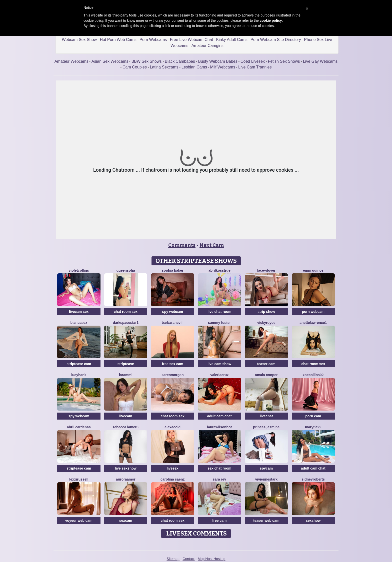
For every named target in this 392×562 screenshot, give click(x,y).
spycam (266, 468)
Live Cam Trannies (255, 67)
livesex (173, 468)
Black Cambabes (180, 61)
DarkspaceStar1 (126, 323)
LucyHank (79, 375)
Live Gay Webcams (320, 61)
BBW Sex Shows (147, 61)
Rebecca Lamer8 (126, 427)
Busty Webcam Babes (218, 61)
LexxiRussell (79, 479)
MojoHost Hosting (212, 559)
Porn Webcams (153, 40)
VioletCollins (79, 270)
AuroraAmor (126, 479)
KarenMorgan (173, 375)
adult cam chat (219, 416)
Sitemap (173, 559)
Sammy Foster (219, 323)
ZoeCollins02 (313, 375)
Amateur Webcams (71, 61)
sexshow (313, 521)
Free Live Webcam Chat (191, 40)
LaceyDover (266, 270)
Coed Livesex (253, 61)
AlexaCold (172, 427)
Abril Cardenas (79, 427)
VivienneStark (266, 479)
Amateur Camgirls (207, 46)
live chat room (219, 312)
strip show (266, 312)
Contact (188, 559)
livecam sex (79, 312)
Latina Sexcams (164, 67)
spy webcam (173, 312)
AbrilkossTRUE (219, 270)
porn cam (313, 416)
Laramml (126, 375)
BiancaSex (79, 323)
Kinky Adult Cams (232, 40)
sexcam (126, 521)
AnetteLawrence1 (313, 323)
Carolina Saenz (173, 479)
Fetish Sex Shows (284, 61)
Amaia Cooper (266, 375)
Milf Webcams (222, 67)
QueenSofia (126, 270)
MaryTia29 (313, 427)
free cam (219, 521)
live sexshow (126, 468)
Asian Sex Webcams (110, 61)
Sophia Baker (172, 270)
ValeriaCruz (219, 375)
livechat (266, 416)
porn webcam (313, 312)
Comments (182, 245)
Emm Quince (313, 270)
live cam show (219, 364)
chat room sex (126, 312)
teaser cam (266, 364)
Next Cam (212, 245)
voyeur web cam (79, 521)
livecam (126, 416)
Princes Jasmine (266, 427)
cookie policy (271, 20)
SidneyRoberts (313, 479)
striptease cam (79, 364)
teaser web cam (266, 521)
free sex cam (173, 364)
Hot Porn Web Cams (118, 40)
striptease (126, 364)
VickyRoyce (266, 323)
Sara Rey (219, 479)
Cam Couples (135, 67)
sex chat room (219, 468)
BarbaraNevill (173, 323)
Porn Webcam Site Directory (276, 40)
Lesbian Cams (194, 67)
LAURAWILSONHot (219, 427)
